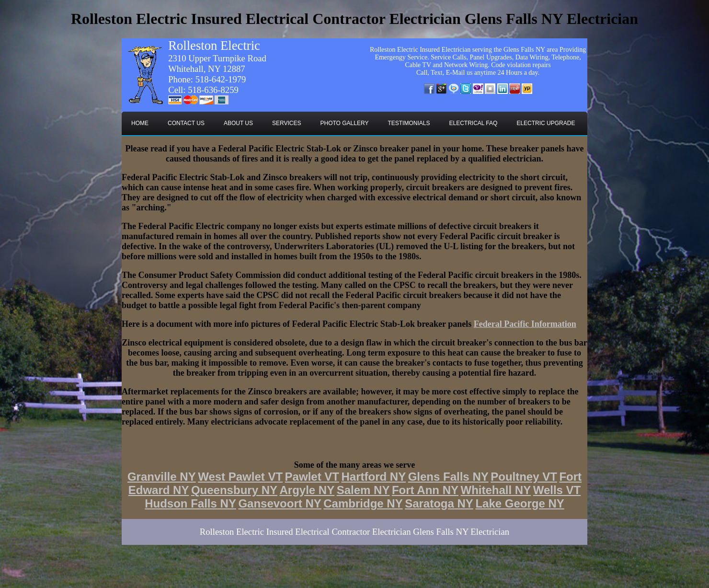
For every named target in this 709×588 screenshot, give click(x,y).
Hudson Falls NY (190, 503)
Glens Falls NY (448, 477)
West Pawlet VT (240, 477)
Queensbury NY (234, 490)
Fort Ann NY (425, 490)
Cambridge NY (363, 503)
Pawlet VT (312, 477)
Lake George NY (520, 503)
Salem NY (363, 490)
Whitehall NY (496, 490)
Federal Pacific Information (525, 324)
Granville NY (162, 477)
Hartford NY (373, 477)
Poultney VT (524, 477)
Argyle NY (307, 490)
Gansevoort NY (280, 503)
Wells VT (557, 490)
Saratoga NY (439, 503)
